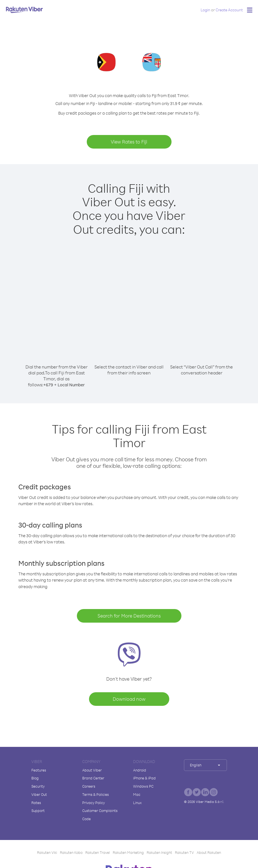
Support (38, 811)
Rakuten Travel (98, 852)
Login (205, 10)
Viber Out (39, 794)
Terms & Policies (96, 794)
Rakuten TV (184, 852)
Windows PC (143, 786)
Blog (35, 778)
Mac (137, 794)
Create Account (229, 10)
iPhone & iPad (144, 778)
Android (140, 770)
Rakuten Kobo (71, 852)
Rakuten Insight (159, 852)
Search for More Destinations (129, 616)
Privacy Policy (94, 803)
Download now (129, 699)
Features (39, 770)
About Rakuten (209, 852)
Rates (36, 803)
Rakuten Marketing (128, 852)
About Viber (92, 770)
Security (38, 786)
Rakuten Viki (47, 852)
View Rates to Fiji (129, 142)
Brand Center (93, 778)
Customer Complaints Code (100, 815)
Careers (89, 786)
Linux (137, 803)
